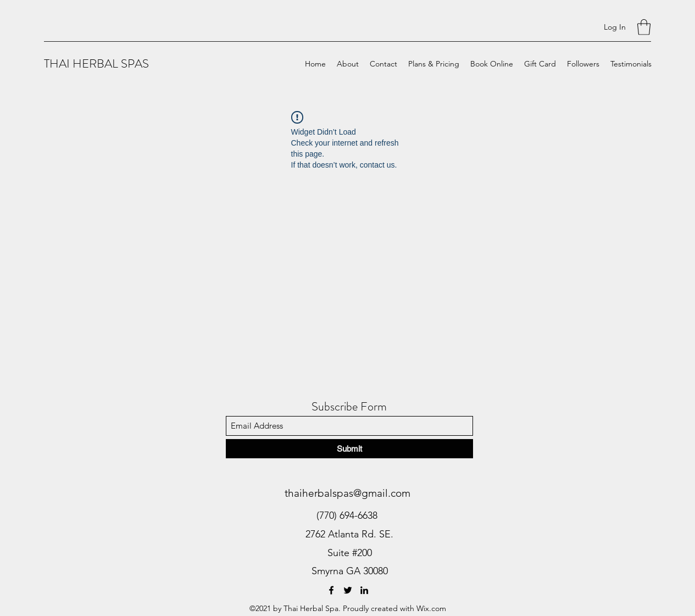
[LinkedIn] (364, 590)
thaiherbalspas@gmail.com (348, 493)
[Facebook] (331, 590)
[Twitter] (348, 590)
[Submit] (349, 449)
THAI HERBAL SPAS (96, 63)
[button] (644, 27)
